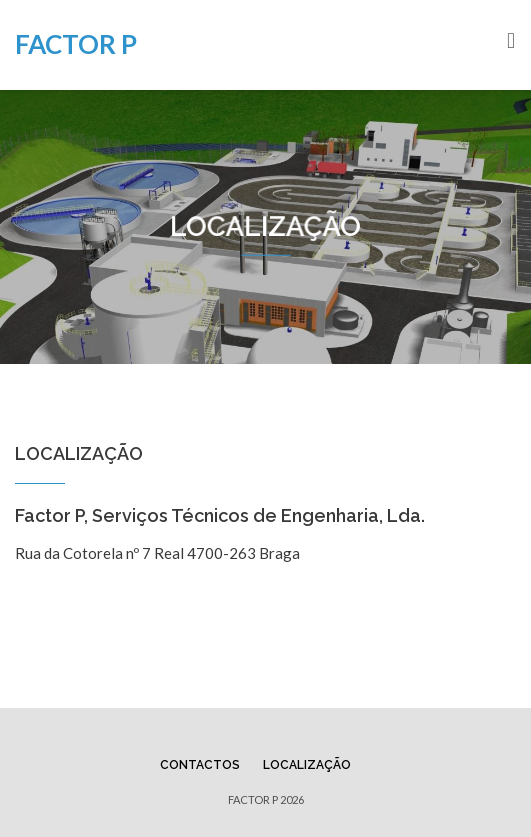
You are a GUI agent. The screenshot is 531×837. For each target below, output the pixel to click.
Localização (307, 765)
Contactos (200, 765)
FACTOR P (76, 44)
